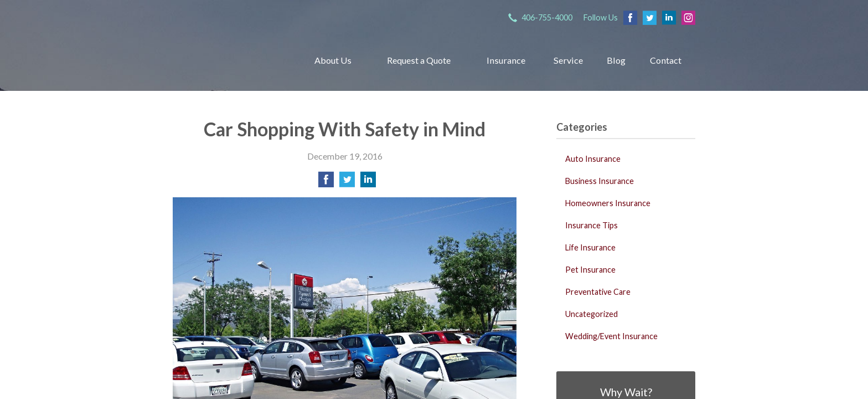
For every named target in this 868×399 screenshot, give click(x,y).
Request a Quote (419, 60)
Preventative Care (598, 292)
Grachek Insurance (228, 60)
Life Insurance (590, 247)
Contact (666, 60)
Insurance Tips (591, 225)
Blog (616, 60)
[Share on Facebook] (326, 183)
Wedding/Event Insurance (611, 336)
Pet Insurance (590, 270)
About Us (333, 60)
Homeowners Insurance (608, 203)
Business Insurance (600, 181)
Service (568, 60)
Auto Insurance (593, 159)
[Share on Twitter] (347, 183)
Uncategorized (591, 314)
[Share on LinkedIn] (368, 183)
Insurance (506, 60)
